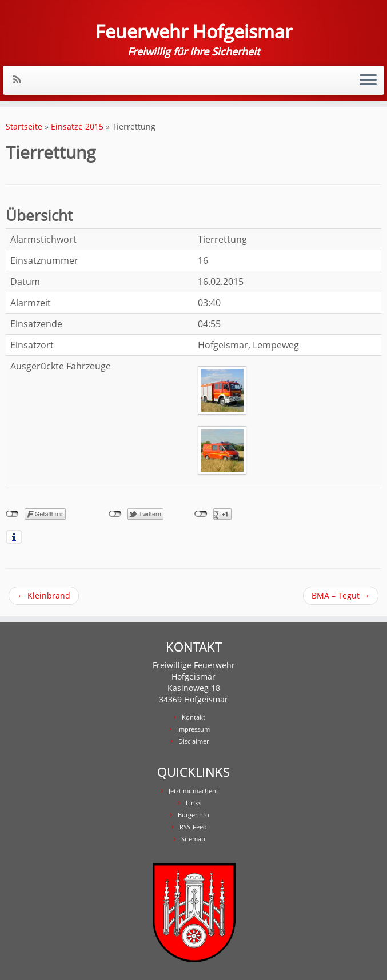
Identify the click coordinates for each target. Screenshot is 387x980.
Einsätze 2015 (77, 126)
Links (193, 803)
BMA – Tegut (341, 595)
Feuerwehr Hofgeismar (194, 31)
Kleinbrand (44, 595)
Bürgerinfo (193, 815)
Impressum (193, 729)
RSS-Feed (193, 827)
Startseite (24, 126)
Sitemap (193, 839)
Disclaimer (193, 741)
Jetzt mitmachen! (193, 791)
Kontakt (193, 717)
